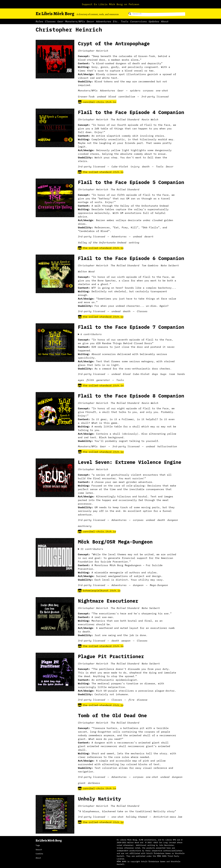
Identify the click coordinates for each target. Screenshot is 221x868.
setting (134, 242)
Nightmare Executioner (108, 601)
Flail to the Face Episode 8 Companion (131, 396)
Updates (154, 21)
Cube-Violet (120, 166)
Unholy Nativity (99, 799)
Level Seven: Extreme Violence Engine (130, 462)
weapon (126, 641)
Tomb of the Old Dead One (112, 715)
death (146, 166)
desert (149, 236)
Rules (39, 21)
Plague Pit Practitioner (111, 656)
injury (135, 166)
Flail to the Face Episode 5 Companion (131, 182)
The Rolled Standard (125, 119)
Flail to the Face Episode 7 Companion (131, 327)
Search (39, 850)
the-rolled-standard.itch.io (101, 172)
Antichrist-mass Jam (168, 817)
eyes (81, 380)
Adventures (104, 21)
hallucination (167, 446)
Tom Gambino (150, 265)
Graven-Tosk (86, 97)
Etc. (116, 21)
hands (181, 374)
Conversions (139, 21)
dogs (155, 374)
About (165, 21)
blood (112, 97)
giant (82, 783)
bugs (163, 374)
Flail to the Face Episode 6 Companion (131, 258)
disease (142, 700)
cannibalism (127, 97)
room (172, 374)
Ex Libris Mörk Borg (55, 14)
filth (90, 380)
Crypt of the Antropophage (114, 43)
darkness (94, 783)
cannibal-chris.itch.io (97, 102)
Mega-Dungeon (159, 585)
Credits (39, 854)
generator (103, 380)
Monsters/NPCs (75, 21)
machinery (85, 526)
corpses (148, 90)
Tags (38, 845)
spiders (135, 90)
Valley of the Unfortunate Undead (102, 242)
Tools (125, 21)
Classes (50, 21)
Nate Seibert (170, 265)
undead (102, 97)
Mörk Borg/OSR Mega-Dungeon (115, 542)
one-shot (162, 90)
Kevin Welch (150, 119)
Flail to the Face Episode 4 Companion (131, 112)
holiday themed (137, 817)
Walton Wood (86, 271)
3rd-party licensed (155, 97)
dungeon (173, 520)
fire (131, 700)
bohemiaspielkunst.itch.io (99, 591)
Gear (60, 21)
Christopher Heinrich (93, 51)
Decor (90, 21)
